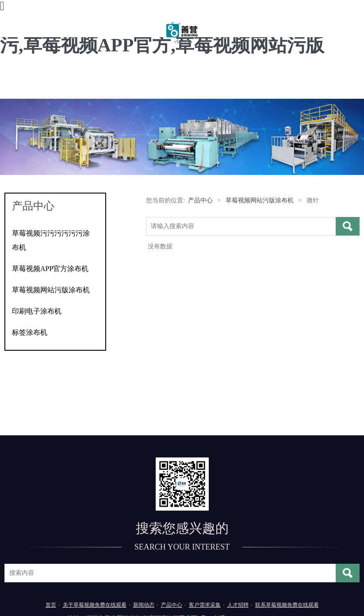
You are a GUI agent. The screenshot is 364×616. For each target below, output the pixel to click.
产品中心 (200, 200)
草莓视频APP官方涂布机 (50, 269)
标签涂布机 (30, 332)
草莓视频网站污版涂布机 (51, 290)
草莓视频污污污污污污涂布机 (51, 240)
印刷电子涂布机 (37, 311)
